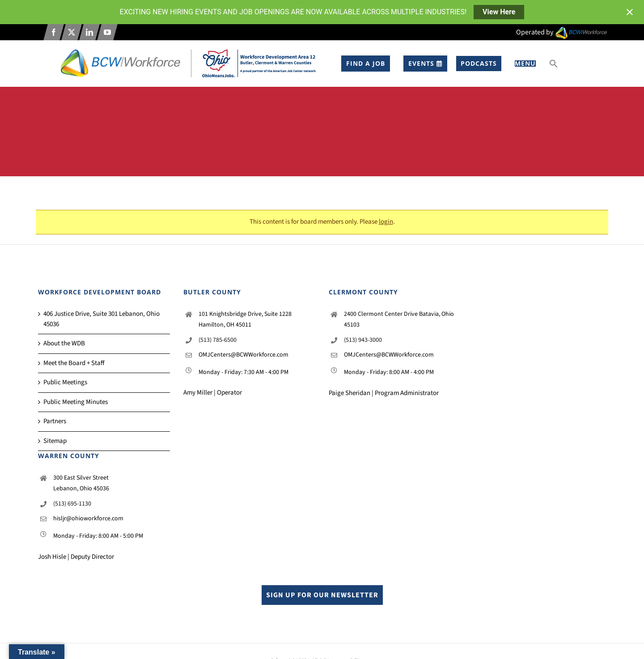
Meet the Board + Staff (74, 363)
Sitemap (55, 441)
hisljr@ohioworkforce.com (88, 519)
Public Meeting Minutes (76, 402)
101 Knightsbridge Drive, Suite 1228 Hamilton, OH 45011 (245, 319)
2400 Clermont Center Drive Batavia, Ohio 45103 (399, 319)
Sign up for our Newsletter (322, 595)
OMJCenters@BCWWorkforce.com (244, 355)
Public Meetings (65, 382)
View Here (499, 12)
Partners (55, 421)
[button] (554, 64)
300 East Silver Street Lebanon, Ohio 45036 (81, 483)
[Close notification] (630, 12)
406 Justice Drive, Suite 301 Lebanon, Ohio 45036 (102, 319)
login (386, 222)
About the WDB (64, 343)
